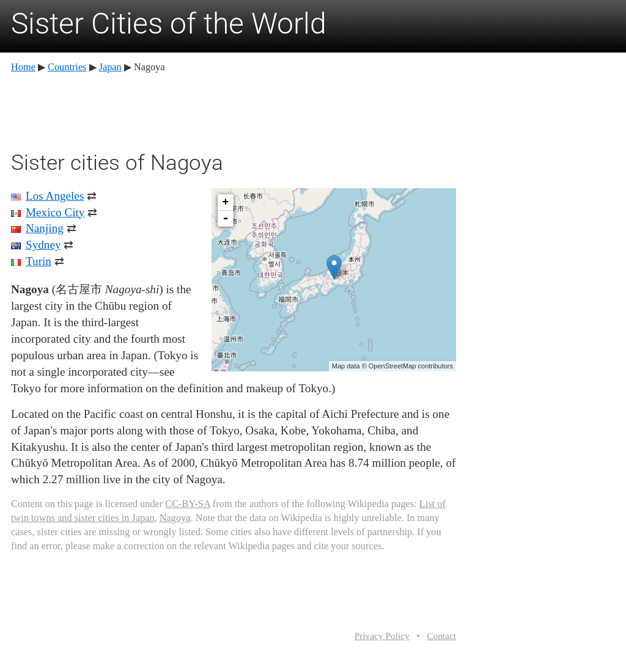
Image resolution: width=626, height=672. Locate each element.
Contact (441, 636)
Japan (110, 67)
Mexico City (55, 212)
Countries (67, 67)
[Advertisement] (234, 110)
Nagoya (175, 518)
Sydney (43, 245)
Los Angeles (55, 196)
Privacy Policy (382, 636)
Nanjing (45, 228)
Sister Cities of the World (169, 24)
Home (23, 67)
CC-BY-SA (187, 504)
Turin (39, 261)
